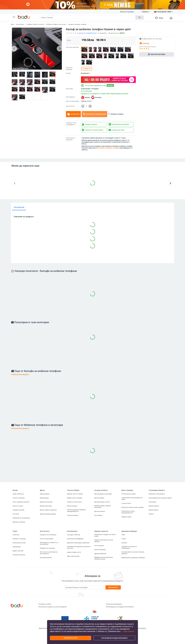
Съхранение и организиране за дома (132, 499)
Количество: (70, 106)
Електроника (20, 24)
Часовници (152, 502)
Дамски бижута (154, 506)
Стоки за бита (126, 503)
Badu (12, 24)
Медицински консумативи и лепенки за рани (104, 558)
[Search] (88, 18)
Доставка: (70, 89)
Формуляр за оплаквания (21, 518)
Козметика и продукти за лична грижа (105, 535)
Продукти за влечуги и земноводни (129, 547)
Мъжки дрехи (44, 498)
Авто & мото (45, 531)
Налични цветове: (72, 47)
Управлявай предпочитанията (114, 638)
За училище (98, 515)
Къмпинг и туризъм (19, 539)
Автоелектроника (46, 558)
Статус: (68, 73)
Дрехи (42, 490)
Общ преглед (19, 207)
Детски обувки (99, 498)
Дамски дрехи (45, 494)
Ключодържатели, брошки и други (160, 498)
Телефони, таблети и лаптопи (35, 24)
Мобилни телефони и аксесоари (56, 24)
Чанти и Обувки (73, 490)
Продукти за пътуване (47, 548)
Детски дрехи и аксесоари (103, 494)
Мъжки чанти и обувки (75, 498)
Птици (124, 539)
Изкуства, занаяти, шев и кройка (132, 507)
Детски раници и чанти (102, 502)
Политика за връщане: (70, 139)
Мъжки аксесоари (46, 506)
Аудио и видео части (74, 552)
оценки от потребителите (87, 33)
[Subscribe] (85, 587)
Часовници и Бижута (157, 490)
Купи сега (73, 114)
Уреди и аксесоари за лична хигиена (104, 541)
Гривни (151, 514)
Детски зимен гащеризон (48, 510)
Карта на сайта (18, 506)
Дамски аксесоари (46, 502)
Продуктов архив (18, 510)
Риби (123, 535)
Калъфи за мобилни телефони (77, 24)
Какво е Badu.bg (18, 494)
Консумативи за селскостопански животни (133, 553)
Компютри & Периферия (75, 539)
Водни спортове (18, 551)
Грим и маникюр (100, 550)
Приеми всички (71, 638)
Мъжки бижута (154, 510)
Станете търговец (19, 498)
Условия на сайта (45, 604)
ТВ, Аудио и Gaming (74, 535)
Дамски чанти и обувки (75, 494)
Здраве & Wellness (100, 554)
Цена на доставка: (73, 101)
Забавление (17, 547)
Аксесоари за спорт (19, 543)
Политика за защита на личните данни (53, 607)
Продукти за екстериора (48, 535)
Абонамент (113, 587)
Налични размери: (69, 68)
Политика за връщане (114, 604)
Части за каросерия (47, 539)
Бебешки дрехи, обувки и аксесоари (103, 507)
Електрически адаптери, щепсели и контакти (79, 547)
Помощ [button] (146, 12)
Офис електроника (73, 556)
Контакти (16, 514)
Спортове (16, 535)
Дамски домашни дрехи (48, 514)
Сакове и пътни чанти (74, 502)
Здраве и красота (101, 531)
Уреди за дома (126, 517)
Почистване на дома (129, 494)
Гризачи (124, 543)
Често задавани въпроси (21, 502)
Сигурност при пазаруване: (71, 124)
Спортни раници (73, 515)
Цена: (69, 40)
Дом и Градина (127, 490)
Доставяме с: (71, 97)
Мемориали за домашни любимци (133, 558)
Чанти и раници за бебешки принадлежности (76, 511)
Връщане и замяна (19, 522)
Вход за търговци (127, 12)
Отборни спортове (19, 555)
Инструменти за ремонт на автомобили (49, 543)
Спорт (15, 531)
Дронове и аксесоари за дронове (78, 543)
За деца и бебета (101, 490)
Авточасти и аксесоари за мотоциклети (49, 553)
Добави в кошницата (94, 114)
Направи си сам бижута (157, 494)
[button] (14, 17)
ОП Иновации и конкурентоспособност (120, 607)
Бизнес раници (72, 506)
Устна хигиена (99, 546)
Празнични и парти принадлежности (128, 512)
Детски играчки (100, 511)
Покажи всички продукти (20, 374)
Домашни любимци (129, 531)
